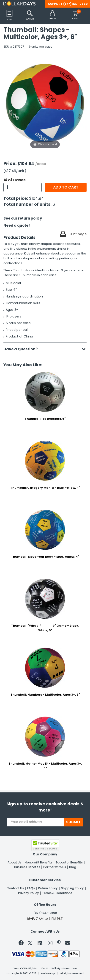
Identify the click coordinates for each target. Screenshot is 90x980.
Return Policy (48, 888)
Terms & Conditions (57, 893)
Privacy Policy (29, 893)
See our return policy (23, 218)
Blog (73, 867)
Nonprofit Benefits (38, 863)
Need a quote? (17, 225)
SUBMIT (74, 822)
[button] (53, 15)
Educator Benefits (69, 863)
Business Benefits (27, 867)
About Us (14, 863)
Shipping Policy (72, 888)
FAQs (31, 888)
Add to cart (66, 187)
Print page (78, 234)
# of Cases (15, 180)
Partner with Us (55, 867)
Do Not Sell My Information (59, 968)
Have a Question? (23, 349)
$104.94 (37, 198)
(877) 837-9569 (75, 4)
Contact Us (15, 888)
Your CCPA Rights (25, 968)
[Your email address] (35, 822)
